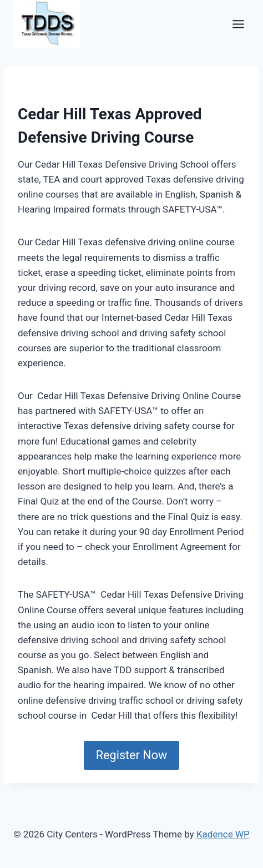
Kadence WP (223, 834)
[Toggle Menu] (238, 24)
